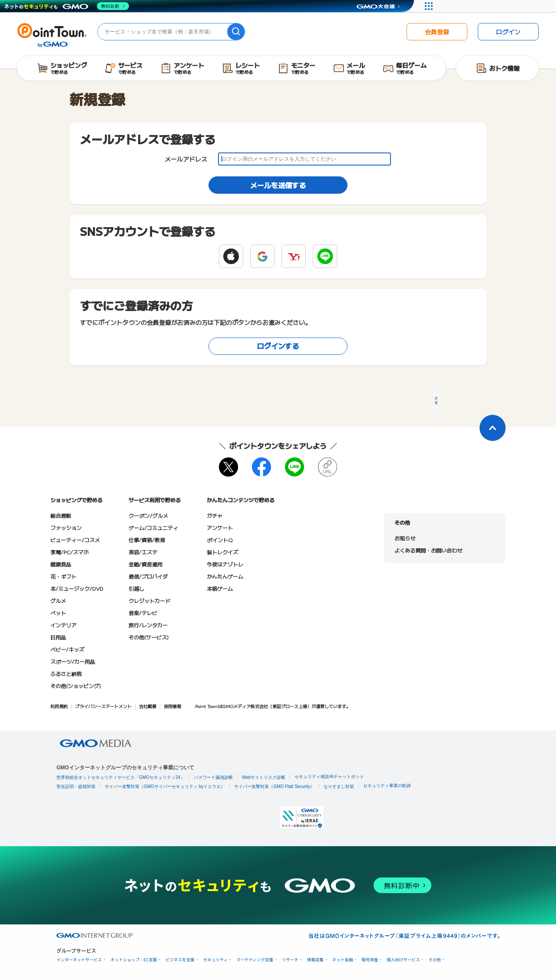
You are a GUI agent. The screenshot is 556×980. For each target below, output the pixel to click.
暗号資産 (370, 960)
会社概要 (148, 706)
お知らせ (405, 538)
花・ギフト (63, 576)
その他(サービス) (149, 637)
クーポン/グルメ (148, 515)
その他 (435, 960)
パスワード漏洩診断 (213, 777)
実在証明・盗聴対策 (76, 786)
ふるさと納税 (66, 674)
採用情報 (172, 706)
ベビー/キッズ (67, 649)
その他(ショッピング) (76, 686)
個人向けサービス (403, 960)
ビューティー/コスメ (75, 540)
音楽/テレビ (143, 613)
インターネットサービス (79, 960)
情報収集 (315, 960)
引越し (136, 588)
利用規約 (59, 706)
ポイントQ (220, 540)
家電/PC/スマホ (69, 552)
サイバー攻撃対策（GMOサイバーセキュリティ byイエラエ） (165, 786)
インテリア (63, 625)
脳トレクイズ (222, 552)
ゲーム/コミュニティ (153, 528)
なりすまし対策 (339, 786)
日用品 (58, 637)
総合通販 (61, 515)
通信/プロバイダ (148, 576)
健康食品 (61, 564)
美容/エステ (143, 552)
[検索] (236, 32)
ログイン (508, 32)
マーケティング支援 (255, 960)
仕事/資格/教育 (147, 540)
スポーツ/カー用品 (73, 661)
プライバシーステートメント (103, 706)
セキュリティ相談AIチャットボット (329, 776)
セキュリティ (215, 960)
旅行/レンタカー (148, 625)
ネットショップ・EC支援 (134, 960)
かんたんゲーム (225, 576)
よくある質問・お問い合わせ (428, 550)
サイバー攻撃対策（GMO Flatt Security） (274, 786)
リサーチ (290, 960)
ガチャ (215, 515)
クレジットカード (149, 601)
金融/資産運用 (146, 564)
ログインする (278, 346)
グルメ (58, 601)
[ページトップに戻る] (493, 428)
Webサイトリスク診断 (264, 777)
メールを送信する (278, 185)
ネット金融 (343, 960)
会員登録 (437, 32)
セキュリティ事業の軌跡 (387, 786)
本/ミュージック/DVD (77, 588)
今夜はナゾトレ (225, 564)
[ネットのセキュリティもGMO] (67, 6)
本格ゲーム (220, 588)
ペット (58, 613)
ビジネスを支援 (180, 960)
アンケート (220, 528)
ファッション (66, 528)
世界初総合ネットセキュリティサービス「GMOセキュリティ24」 (121, 777)
